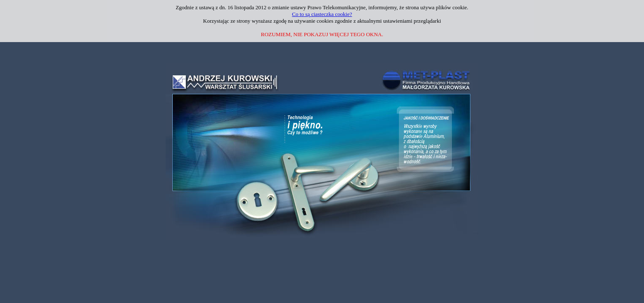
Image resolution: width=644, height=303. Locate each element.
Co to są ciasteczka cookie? (322, 14)
